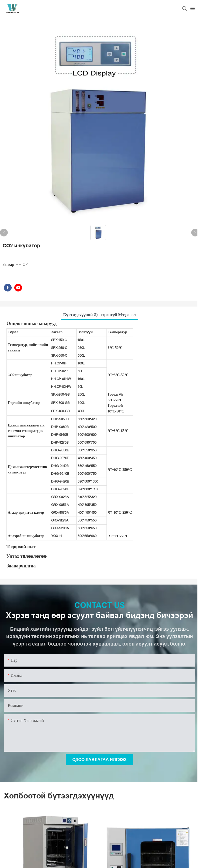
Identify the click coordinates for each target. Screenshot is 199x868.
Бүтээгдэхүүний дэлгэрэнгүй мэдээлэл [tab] (99, 315)
